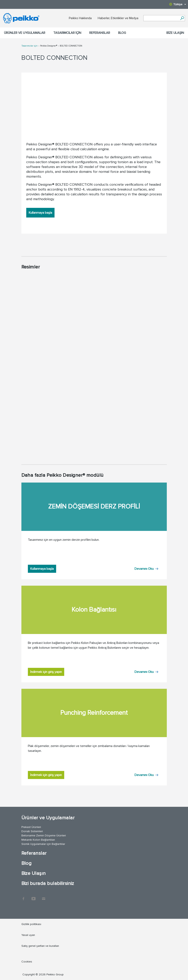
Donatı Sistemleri (32, 831)
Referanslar (100, 33)
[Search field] (161, 18)
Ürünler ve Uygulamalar (25, 33)
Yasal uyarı (28, 935)
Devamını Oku (144, 569)
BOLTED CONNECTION (71, 46)
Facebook (23, 897)
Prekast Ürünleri (31, 827)
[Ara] (182, 18)
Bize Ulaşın (175, 33)
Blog (122, 33)
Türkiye (178, 4)
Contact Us (44, 897)
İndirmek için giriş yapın (46, 672)
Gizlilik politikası (31, 924)
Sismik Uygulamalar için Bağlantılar (43, 844)
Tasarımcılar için (67, 33)
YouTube (34, 897)
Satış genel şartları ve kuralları (40, 946)
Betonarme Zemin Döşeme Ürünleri (44, 835)
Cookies (27, 962)
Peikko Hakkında (80, 18)
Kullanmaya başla (40, 213)
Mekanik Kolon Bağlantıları (38, 840)
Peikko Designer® (49, 46)
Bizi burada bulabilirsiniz (48, 883)
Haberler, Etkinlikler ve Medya (118, 18)
